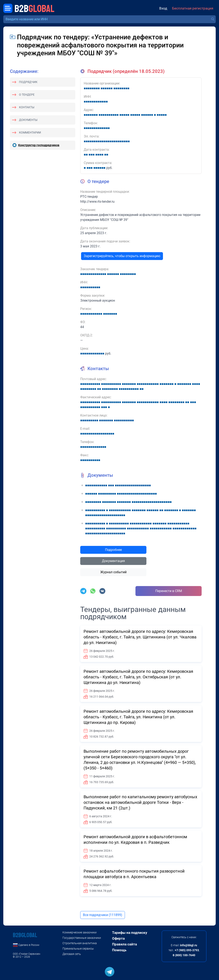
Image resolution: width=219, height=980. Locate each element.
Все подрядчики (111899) (103, 915)
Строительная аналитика (80, 943)
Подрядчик (28, 82)
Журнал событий (113, 572)
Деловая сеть (72, 954)
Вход (163, 8)
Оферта (118, 938)
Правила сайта (124, 944)
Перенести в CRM (169, 591)
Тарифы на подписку (130, 933)
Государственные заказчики (82, 938)
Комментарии (30, 132)
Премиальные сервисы (78, 949)
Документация (113, 561)
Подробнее (113, 550)
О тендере (27, 95)
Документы (28, 120)
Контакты (27, 107)
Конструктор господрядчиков (39, 145)
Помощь (119, 950)
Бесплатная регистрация (193, 8)
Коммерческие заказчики (80, 932)
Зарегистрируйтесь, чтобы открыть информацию (122, 256)
